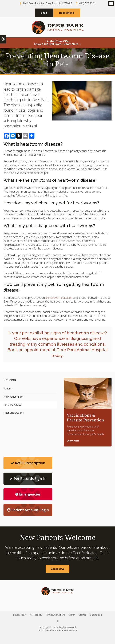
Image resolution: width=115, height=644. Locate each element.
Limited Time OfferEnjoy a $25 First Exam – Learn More (56, 43)
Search (72, 615)
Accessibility (36, 615)
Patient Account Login (28, 510)
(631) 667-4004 (87, 3)
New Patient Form (14, 397)
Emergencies (28, 494)
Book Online (67, 13)
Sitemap (83, 615)
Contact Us (58, 569)
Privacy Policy (20, 615)
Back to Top (96, 615)
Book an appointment (29, 350)
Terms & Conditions (55, 615)
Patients (8, 389)
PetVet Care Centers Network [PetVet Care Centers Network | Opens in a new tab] (63, 630)
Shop (44, 13)
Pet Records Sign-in (28, 479)
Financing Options (14, 413)
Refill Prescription (28, 463)
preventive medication (59, 298)
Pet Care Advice (12, 405)
